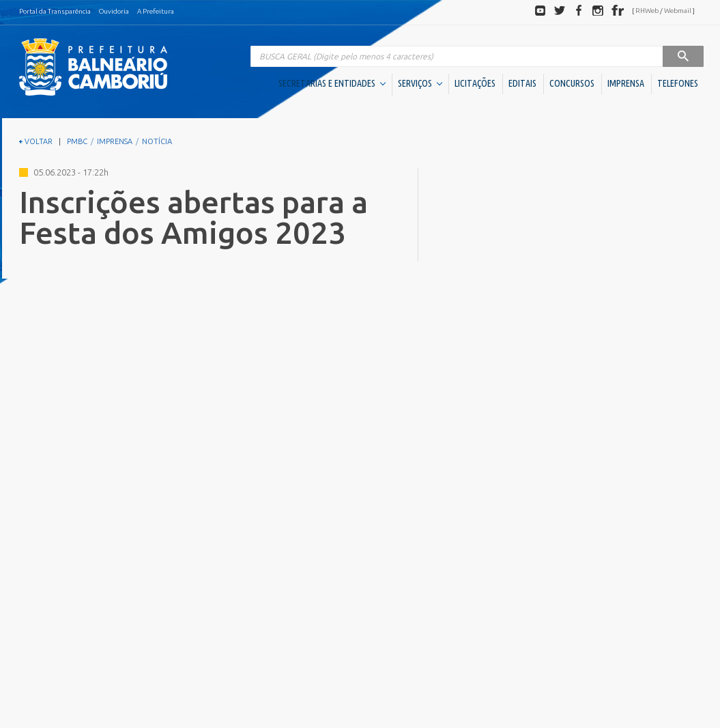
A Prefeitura (156, 11)
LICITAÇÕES (475, 83)
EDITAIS (522, 83)
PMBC (77, 141)
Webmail (678, 11)
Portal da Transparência (55, 11)
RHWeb (647, 11)
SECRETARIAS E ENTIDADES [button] (332, 83)
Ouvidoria (114, 11)
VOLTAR (36, 141)
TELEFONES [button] (678, 83)
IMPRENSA (626, 83)
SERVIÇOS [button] (420, 83)
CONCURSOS (572, 83)
